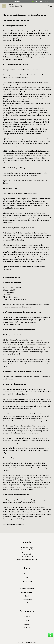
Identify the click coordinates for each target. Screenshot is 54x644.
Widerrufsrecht (27, 581)
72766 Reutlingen (27, 553)
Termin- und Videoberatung (40, 1)
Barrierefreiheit (27, 600)
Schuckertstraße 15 (27, 550)
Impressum (27, 585)
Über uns (27, 574)
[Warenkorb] (51, 6)
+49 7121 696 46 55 (14, 1)
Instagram (27, 624)
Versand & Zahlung (27, 592)
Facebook (27, 617)
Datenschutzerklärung (27, 589)
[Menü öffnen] (4, 6)
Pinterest (27, 628)
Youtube (27, 620)
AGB (27, 578)
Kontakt (27, 596)
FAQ (27, 603)
